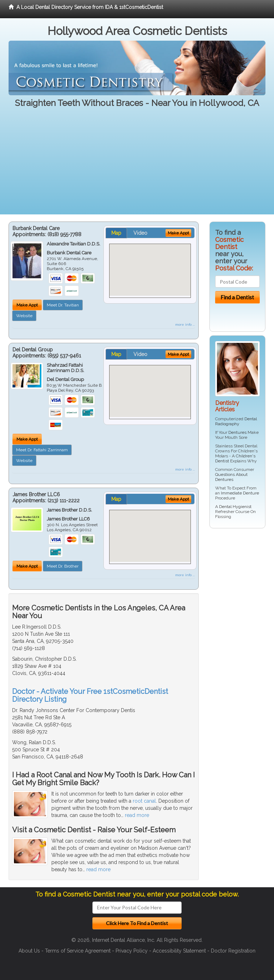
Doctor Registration (233, 951)
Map (116, 233)
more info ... (185, 324)
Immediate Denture (240, 493)
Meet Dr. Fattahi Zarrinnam (42, 450)
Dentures (237, 432)
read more (137, 815)
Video (140, 233)
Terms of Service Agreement (78, 951)
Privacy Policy (132, 951)
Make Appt (27, 305)
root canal (144, 801)
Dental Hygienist (235, 507)
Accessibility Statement (179, 951)
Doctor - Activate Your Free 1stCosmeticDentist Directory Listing (90, 695)
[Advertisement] (137, 164)
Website (24, 316)
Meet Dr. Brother (63, 566)
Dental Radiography (236, 421)
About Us (29, 951)
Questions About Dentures (231, 477)
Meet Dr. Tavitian (63, 305)
